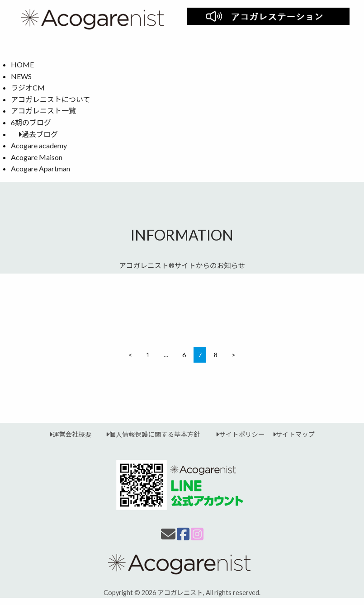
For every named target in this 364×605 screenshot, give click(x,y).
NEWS (21, 76)
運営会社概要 (70, 434)
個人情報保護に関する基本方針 (149, 434)
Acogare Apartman (40, 168)
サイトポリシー (236, 434)
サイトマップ (290, 434)
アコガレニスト (180, 593)
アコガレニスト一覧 (43, 111)
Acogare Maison (37, 157)
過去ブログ (34, 134)
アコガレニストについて (51, 99)
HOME (22, 64)
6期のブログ (31, 122)
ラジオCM (28, 87)
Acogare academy (39, 145)
